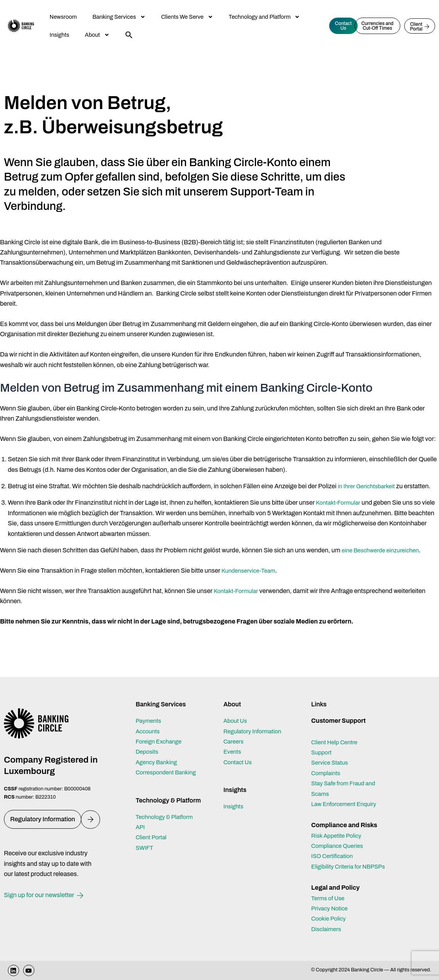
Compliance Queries (340, 836)
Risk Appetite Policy (339, 825)
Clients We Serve (187, 17)
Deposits (148, 741)
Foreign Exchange (161, 731)
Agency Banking (158, 752)
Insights (59, 35)
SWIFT (145, 837)
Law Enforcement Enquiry (347, 794)
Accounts (149, 721)
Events (233, 741)
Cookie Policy (330, 918)
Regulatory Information (255, 721)
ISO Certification (334, 846)
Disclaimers (328, 929)
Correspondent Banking (169, 762)
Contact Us (239, 752)
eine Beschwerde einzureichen (384, 550)
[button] (129, 35)
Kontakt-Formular (340, 503)
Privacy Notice (331, 908)
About (97, 35)
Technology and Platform (264, 17)
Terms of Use (329, 898)
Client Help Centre (336, 732)
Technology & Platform (167, 806)
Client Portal (153, 827)
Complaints (327, 762)
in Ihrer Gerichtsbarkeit (369, 486)
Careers (234, 731)
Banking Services (119, 17)
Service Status (331, 752)
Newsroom (63, 17)
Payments (150, 710)
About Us (236, 710)
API (141, 817)
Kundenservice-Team (251, 571)
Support (322, 742)
